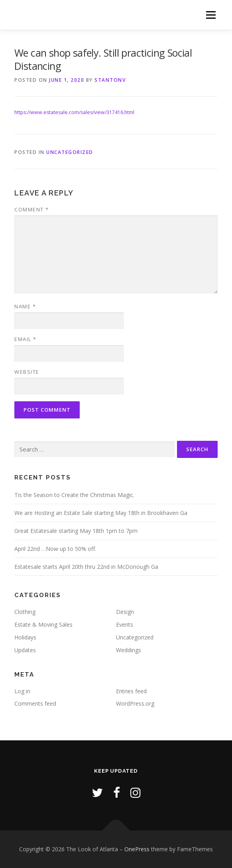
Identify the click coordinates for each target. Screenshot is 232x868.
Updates (25, 650)
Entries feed (131, 691)
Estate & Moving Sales (43, 624)
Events (125, 624)
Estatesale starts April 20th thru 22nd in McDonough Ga (86, 567)
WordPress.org (135, 703)
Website (27, 372)
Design (125, 612)
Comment (32, 209)
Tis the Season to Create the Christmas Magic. (74, 495)
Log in (22, 691)
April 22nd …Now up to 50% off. (55, 549)
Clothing (25, 612)
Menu (210, 15)
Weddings (129, 650)
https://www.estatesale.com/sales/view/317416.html (74, 112)
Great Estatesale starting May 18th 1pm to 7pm (76, 531)
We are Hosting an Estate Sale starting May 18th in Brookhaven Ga (101, 513)
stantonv (110, 80)
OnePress (137, 849)
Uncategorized (70, 152)
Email (26, 339)
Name (25, 306)
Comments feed (35, 703)
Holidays (25, 637)
